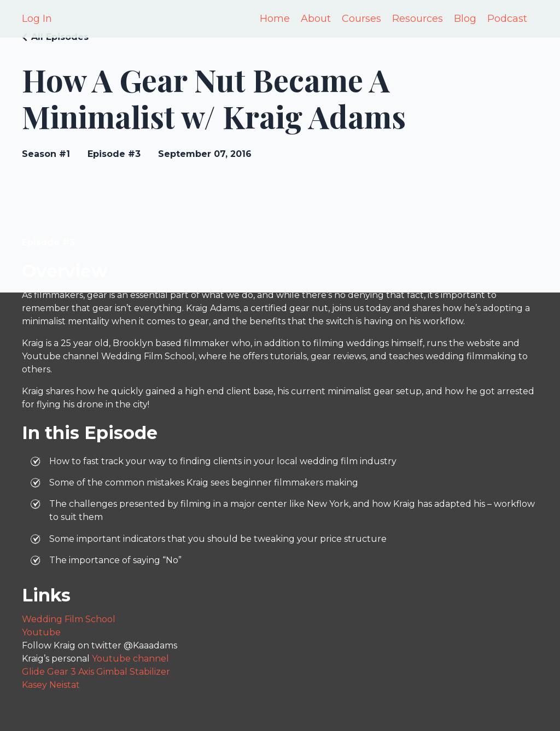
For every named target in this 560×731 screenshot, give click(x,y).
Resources (418, 19)
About (316, 19)
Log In (37, 19)
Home (275, 19)
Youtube (41, 632)
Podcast (507, 19)
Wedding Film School (69, 619)
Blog (465, 19)
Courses (361, 19)
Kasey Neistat (51, 685)
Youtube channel (130, 659)
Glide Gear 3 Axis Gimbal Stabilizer (96, 672)
